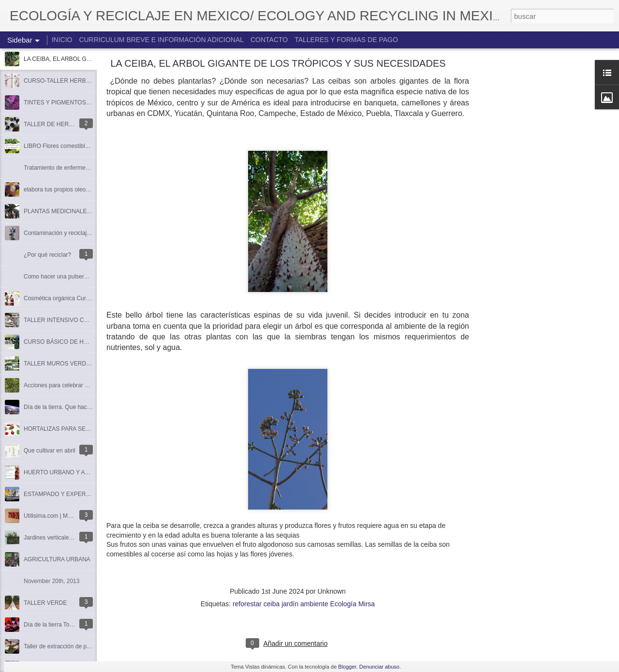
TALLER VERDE (45, 603)
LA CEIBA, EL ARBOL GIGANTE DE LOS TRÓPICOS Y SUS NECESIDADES (278, 63)
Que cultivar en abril (50, 451)
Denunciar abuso (379, 667)
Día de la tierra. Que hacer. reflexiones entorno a (86, 407)
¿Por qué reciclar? (47, 255)
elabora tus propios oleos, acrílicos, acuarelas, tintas (91, 190)
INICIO (62, 40)
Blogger (347, 667)
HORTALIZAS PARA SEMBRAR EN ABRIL (79, 429)
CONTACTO (269, 40)
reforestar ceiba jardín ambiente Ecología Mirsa (304, 604)
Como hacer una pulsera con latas (68, 277)
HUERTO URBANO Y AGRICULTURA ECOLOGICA (91, 472)
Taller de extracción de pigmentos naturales (80, 646)
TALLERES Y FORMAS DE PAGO (346, 40)
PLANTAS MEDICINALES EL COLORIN (75, 211)
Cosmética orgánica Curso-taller (65, 298)
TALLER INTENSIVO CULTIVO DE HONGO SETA (89, 320)
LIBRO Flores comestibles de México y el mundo (86, 146)
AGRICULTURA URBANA (57, 559)
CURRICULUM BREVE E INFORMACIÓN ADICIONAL (161, 40)
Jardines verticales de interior (61, 538)
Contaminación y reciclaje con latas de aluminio (85, 233)
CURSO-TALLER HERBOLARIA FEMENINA (81, 81)
